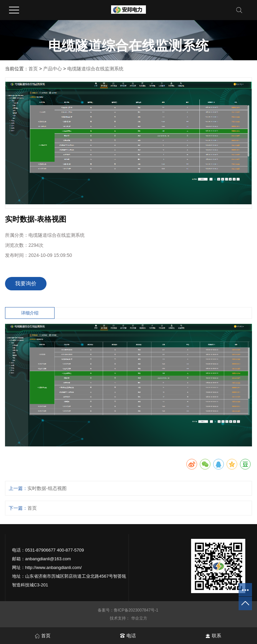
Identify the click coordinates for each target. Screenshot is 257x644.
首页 (33, 69)
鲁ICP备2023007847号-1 (137, 610)
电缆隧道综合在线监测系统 (95, 69)
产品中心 (53, 69)
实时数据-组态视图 (47, 488)
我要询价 (26, 283)
